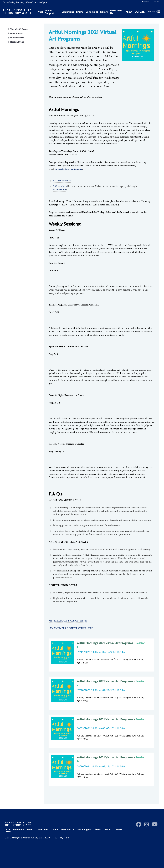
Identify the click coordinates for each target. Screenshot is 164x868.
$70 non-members (62, 181)
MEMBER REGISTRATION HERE (68, 621)
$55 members (60, 186)
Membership (60, 190)
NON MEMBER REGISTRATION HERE (71, 628)
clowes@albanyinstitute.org (68, 169)
